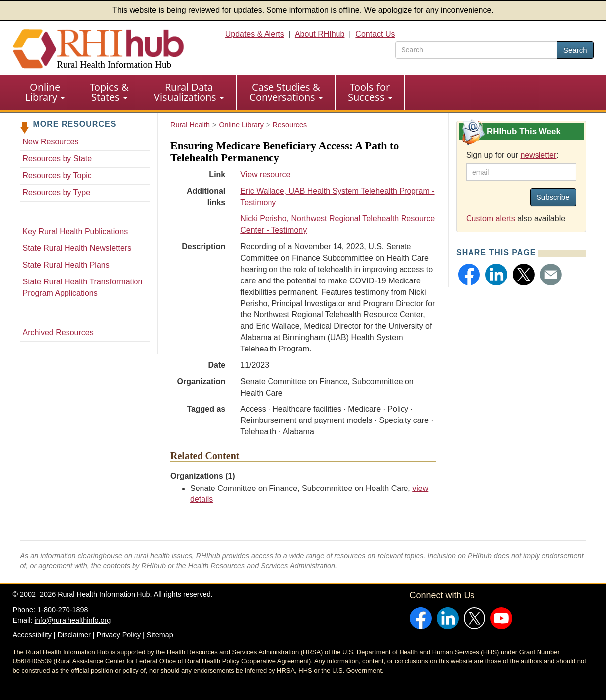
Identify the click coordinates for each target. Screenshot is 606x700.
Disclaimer (74, 635)
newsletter (538, 155)
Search (575, 50)
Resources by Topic (57, 175)
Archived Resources (58, 332)
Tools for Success (370, 92)
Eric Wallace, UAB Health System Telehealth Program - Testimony (337, 197)
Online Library (45, 92)
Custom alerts (491, 219)
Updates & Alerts (255, 34)
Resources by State (58, 159)
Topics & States (109, 92)
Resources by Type (57, 192)
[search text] (476, 50)
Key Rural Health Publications (75, 232)
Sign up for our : (512, 155)
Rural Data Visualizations (189, 92)
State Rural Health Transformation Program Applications (83, 287)
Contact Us (375, 34)
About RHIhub (320, 34)
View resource (265, 175)
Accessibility (32, 635)
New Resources (51, 142)
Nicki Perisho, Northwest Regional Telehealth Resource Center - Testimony (337, 224)
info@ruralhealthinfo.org (72, 620)
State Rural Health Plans (66, 265)
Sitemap (160, 635)
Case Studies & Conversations (286, 92)
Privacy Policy (119, 635)
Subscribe (553, 197)
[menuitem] (45, 92)
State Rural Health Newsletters (77, 248)
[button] (469, 275)
